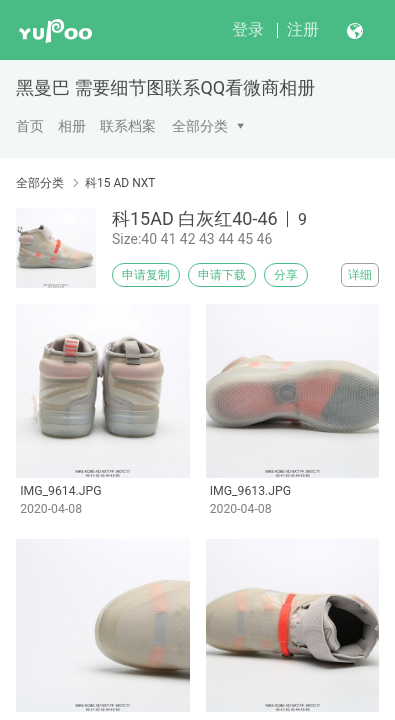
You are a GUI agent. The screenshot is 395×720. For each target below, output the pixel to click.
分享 (286, 275)
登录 (248, 29)
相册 (72, 126)
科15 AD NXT (120, 183)
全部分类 (200, 126)
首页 (30, 126)
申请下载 (222, 275)
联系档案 (128, 126)
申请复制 (146, 275)
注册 (303, 29)
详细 (360, 275)
